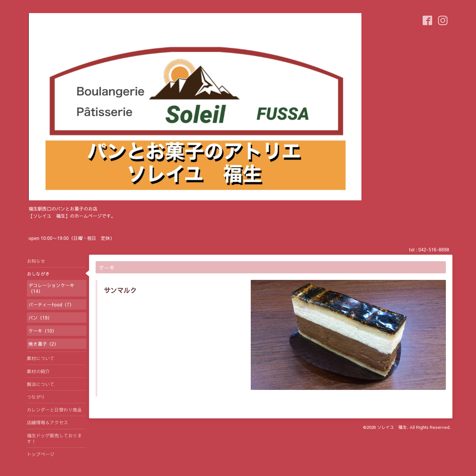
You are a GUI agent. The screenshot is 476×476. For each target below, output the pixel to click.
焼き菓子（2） (44, 344)
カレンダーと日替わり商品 (54, 410)
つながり (36, 397)
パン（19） (40, 318)
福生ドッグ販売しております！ (54, 438)
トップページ (41, 454)
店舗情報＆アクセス (47, 422)
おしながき (38, 274)
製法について (41, 384)
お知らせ (36, 261)
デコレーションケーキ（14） (51, 288)
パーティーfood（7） (51, 304)
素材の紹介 (38, 371)
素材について (41, 358)
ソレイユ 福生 (392, 427)
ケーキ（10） (43, 331)
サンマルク (120, 290)
